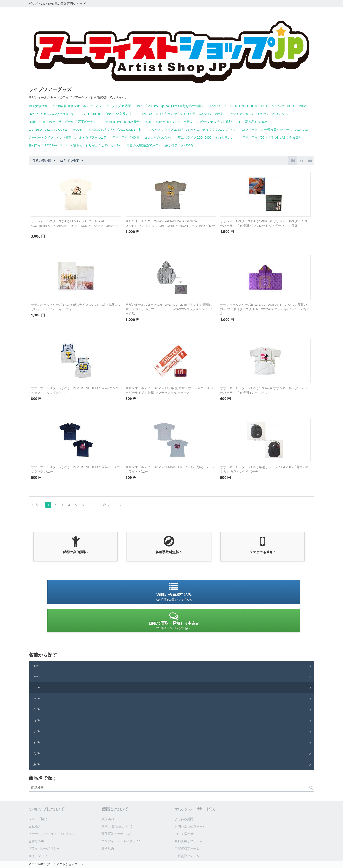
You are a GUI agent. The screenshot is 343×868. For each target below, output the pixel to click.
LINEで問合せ (184, 834)
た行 (36, 699)
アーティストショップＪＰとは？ (52, 834)
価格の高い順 (44, 161)
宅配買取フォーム (187, 848)
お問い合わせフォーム (190, 826)
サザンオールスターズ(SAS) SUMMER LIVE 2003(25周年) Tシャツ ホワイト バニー (170, 469)
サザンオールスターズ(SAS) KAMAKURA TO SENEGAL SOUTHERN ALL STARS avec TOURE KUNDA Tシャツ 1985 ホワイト (76, 226)
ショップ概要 (38, 819)
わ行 (36, 765)
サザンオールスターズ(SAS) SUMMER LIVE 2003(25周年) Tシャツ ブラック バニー (76, 469)
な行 (36, 710)
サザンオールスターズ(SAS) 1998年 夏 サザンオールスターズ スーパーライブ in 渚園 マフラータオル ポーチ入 (169, 390)
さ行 (36, 688)
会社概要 (35, 826)
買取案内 (108, 819)
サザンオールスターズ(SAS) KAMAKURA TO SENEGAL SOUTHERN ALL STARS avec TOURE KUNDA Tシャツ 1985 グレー (170, 223)
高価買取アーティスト (117, 834)
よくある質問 (184, 819)
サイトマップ (38, 856)
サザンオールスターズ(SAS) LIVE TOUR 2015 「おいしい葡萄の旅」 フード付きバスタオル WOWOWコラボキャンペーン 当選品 (265, 309)
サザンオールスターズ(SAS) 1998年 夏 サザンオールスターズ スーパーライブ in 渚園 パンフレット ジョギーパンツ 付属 (264, 223)
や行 (36, 743)
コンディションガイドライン (122, 841)
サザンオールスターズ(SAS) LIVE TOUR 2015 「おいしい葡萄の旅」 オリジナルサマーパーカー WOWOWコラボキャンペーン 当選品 (170, 309)
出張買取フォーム (187, 856)
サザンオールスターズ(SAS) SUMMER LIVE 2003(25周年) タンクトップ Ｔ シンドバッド (75, 390)
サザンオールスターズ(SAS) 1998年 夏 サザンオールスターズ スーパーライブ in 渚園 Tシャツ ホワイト (264, 390)
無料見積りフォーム (189, 841)
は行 (36, 721)
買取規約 (108, 848)
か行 (36, 677)
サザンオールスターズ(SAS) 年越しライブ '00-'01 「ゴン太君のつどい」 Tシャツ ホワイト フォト (76, 307)
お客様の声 (36, 841)
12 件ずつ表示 (71, 161)
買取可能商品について (117, 826)
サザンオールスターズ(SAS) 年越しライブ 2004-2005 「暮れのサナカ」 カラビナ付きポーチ (264, 469)
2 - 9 (123, 505)
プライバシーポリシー (44, 848)
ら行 (36, 754)
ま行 (36, 732)
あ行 (36, 666)
